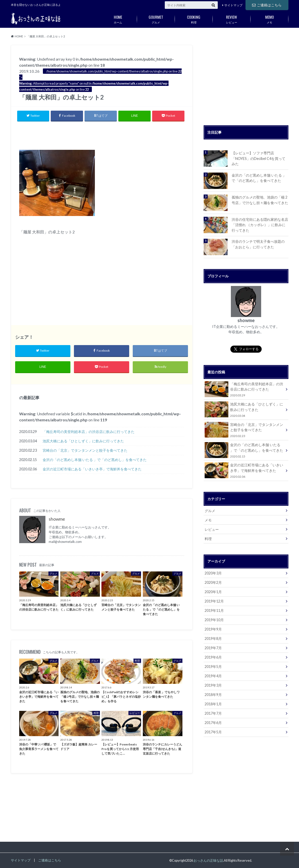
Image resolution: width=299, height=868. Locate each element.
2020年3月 (213, 573)
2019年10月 (214, 620)
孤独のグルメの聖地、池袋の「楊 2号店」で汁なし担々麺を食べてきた (260, 200)
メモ (269, 18)
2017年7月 (213, 713)
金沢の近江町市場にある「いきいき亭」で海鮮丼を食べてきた (92, 469)
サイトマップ (233, 5)
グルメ (156, 18)
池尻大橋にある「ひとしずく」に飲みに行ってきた (83, 441)
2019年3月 (213, 685)
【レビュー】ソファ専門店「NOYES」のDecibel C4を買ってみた (259, 158)
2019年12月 (214, 601)
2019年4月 (213, 676)
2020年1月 (213, 592)
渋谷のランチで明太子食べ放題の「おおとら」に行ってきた (258, 244)
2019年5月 (213, 667)
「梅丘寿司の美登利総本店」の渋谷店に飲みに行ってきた (89, 432)
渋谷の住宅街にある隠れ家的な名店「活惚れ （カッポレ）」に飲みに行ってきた (260, 225)
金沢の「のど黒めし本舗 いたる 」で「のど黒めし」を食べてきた (95, 460)
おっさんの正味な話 (208, 860)
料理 (194, 18)
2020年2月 (213, 582)
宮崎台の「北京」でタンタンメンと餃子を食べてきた (85, 450)
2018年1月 (213, 704)
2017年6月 (213, 723)
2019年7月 (213, 648)
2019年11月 (214, 610)
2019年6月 (213, 657)
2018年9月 (213, 695)
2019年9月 (213, 629)
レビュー (232, 18)
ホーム (118, 18)
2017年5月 (213, 732)
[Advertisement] (102, 134)
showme (57, 519)
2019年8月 (213, 638)
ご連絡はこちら (267, 5)
